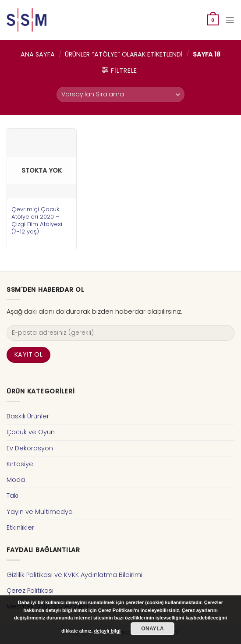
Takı (12, 495)
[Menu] (230, 20)
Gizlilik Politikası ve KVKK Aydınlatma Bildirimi (74, 575)
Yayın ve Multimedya (40, 512)
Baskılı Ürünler (28, 416)
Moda (16, 480)
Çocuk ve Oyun (31, 432)
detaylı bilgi (108, 631)
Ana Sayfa (38, 54)
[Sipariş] (120, 94)
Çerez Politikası (30, 591)
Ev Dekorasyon (30, 448)
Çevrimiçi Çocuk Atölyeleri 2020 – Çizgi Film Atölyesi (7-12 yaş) (37, 220)
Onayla (152, 629)
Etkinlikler (20, 527)
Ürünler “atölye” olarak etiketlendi (124, 54)
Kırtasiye (20, 464)
